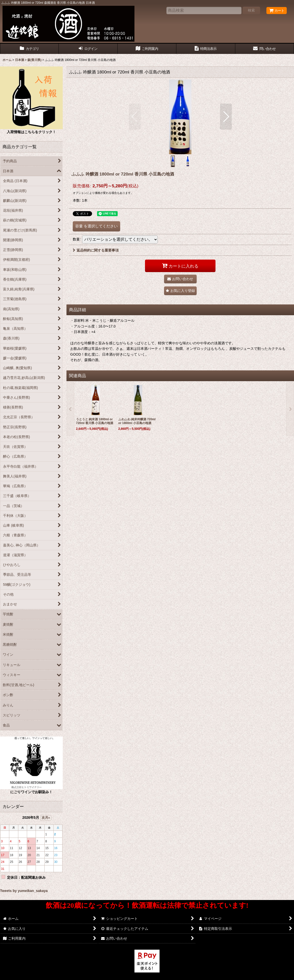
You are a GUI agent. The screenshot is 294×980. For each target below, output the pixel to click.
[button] (135, 117)
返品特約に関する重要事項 (96, 250)
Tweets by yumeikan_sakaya (24, 891)
